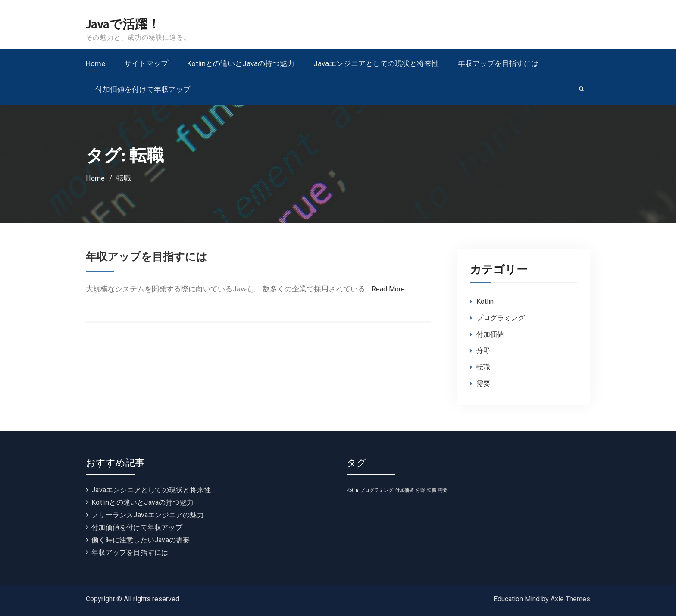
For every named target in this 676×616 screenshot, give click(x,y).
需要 (483, 383)
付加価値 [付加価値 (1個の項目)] (404, 490)
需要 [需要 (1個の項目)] (443, 490)
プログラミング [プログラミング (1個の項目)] (377, 490)
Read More (389, 289)
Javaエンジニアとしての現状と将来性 (376, 63)
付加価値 (490, 334)
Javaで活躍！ (124, 24)
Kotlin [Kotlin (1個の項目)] (352, 490)
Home (95, 63)
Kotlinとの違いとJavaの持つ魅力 (241, 63)
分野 (483, 351)
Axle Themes (570, 599)
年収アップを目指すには (498, 63)
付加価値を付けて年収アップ (143, 89)
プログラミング (501, 318)
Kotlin (485, 302)
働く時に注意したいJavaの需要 (141, 540)
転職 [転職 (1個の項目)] (432, 490)
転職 (483, 367)
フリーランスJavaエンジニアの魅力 (148, 515)
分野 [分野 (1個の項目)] (420, 490)
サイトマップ (146, 63)
